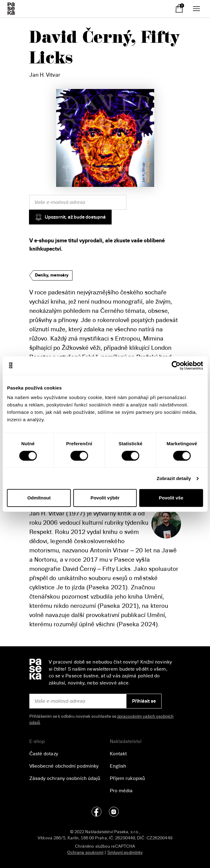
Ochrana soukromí (85, 852)
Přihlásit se (144, 701)
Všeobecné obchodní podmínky (64, 766)
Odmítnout (39, 498)
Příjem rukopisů (128, 778)
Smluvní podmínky (125, 852)
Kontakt (118, 754)
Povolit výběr (105, 498)
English (118, 766)
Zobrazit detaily (174, 478)
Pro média (121, 791)
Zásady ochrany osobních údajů (65, 778)
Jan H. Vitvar (45, 75)
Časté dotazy (44, 754)
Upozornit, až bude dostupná (70, 217)
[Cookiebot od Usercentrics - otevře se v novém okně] (176, 365)
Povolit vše (171, 498)
